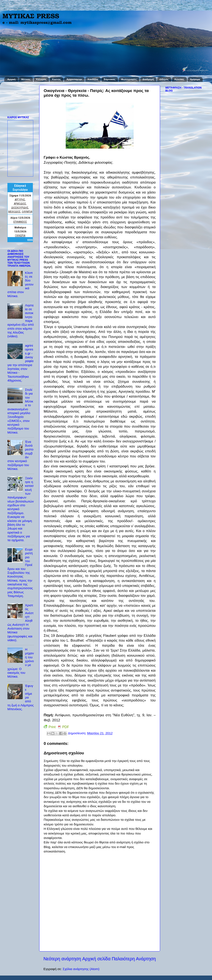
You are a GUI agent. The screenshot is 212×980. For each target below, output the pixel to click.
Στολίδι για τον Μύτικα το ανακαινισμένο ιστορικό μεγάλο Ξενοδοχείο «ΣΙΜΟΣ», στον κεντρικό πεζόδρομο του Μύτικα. (20, 411)
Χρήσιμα (195, 79)
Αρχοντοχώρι (74, 79)
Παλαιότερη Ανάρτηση (134, 959)
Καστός (56, 79)
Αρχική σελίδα (96, 959)
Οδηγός (164, 79)
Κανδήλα (93, 79)
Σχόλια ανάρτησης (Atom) (81, 969)
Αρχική (11, 79)
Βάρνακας (109, 79)
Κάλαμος (41, 79)
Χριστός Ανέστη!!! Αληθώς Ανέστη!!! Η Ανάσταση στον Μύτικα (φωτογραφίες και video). (20, 623)
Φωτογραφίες (129, 79)
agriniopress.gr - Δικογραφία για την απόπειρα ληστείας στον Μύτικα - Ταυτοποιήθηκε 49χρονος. (20, 363)
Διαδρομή (148, 79)
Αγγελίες (179, 79)
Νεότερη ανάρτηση (62, 959)
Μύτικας (26, 79)
